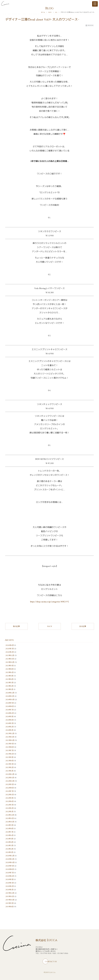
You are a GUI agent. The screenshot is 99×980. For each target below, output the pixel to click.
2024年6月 (10, 713)
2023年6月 (10, 754)
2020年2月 (10, 886)
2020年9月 (10, 866)
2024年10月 (10, 700)
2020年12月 (10, 856)
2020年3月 (10, 883)
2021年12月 (10, 815)
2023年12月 (10, 734)
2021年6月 (10, 835)
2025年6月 (10, 672)
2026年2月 (10, 652)
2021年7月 (9, 832)
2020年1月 (10, 890)
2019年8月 (10, 907)
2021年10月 (10, 822)
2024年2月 (10, 727)
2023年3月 (10, 764)
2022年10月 (10, 781)
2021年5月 (9, 839)
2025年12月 (10, 655)
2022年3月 (10, 805)
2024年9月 (10, 703)
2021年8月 (10, 829)
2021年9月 (10, 825)
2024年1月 (9, 730)
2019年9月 (10, 903)
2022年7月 (10, 791)
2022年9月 (10, 784)
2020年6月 (10, 876)
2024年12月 (10, 693)
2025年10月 (10, 662)
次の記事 (83, 626)
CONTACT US (51, 962)
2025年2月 (10, 686)
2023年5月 (10, 757)
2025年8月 (10, 669)
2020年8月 (10, 869)
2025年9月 (10, 666)
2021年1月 (9, 852)
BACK (50, 626)
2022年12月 (10, 774)
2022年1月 (9, 812)
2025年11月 (10, 659)
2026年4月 (10, 645)
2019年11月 (10, 896)
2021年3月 (9, 846)
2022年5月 (10, 798)
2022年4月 (10, 801)
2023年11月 (10, 737)
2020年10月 (10, 863)
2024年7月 (10, 710)
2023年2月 (10, 767)
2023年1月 (9, 771)
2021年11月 (10, 818)
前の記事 (16, 626)
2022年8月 (10, 788)
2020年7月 (10, 873)
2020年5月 (10, 879)
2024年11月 (10, 696)
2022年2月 (10, 808)
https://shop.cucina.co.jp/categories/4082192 (49, 602)
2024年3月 (10, 723)
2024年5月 (10, 717)
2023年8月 (10, 747)
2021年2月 (9, 849)
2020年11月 (10, 859)
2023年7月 (10, 751)
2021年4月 (9, 842)
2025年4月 (10, 679)
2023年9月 (10, 744)
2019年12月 (10, 893)
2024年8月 (10, 706)
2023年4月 (10, 761)
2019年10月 (10, 900)
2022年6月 (10, 795)
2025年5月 (9, 676)
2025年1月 (9, 689)
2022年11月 (10, 778)
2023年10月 (10, 740)
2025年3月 (10, 683)
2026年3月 (10, 649)
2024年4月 (10, 720)
